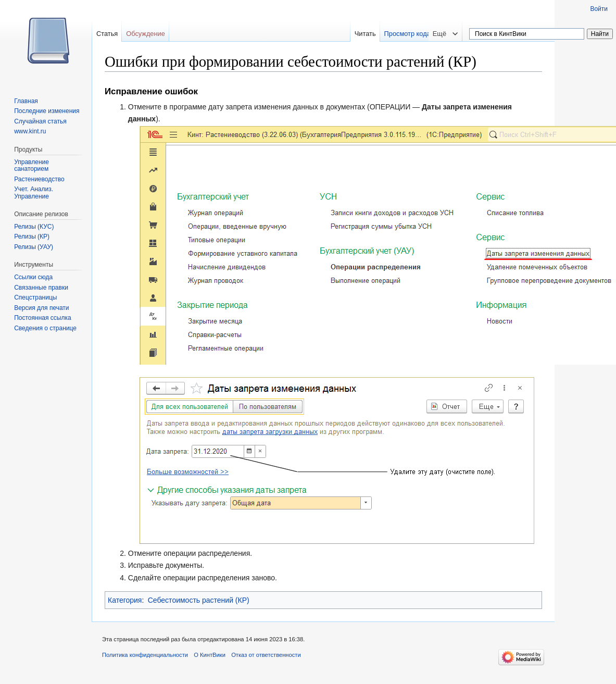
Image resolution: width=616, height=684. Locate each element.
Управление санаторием (32, 166)
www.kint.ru (30, 131)
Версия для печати (41, 308)
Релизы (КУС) (34, 227)
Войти (599, 9)
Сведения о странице (45, 328)
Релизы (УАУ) (34, 247)
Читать (380, 34)
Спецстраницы (35, 297)
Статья (107, 34)
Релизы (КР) (32, 237)
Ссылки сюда (33, 277)
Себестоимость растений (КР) (199, 600)
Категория (125, 600)
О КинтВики (210, 655)
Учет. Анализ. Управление (34, 193)
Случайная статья (40, 121)
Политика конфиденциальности (145, 655)
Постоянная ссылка (42, 318)
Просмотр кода (422, 34)
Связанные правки (41, 288)
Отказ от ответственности (266, 655)
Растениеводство (39, 179)
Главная (26, 101)
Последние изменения (47, 111)
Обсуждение (146, 34)
